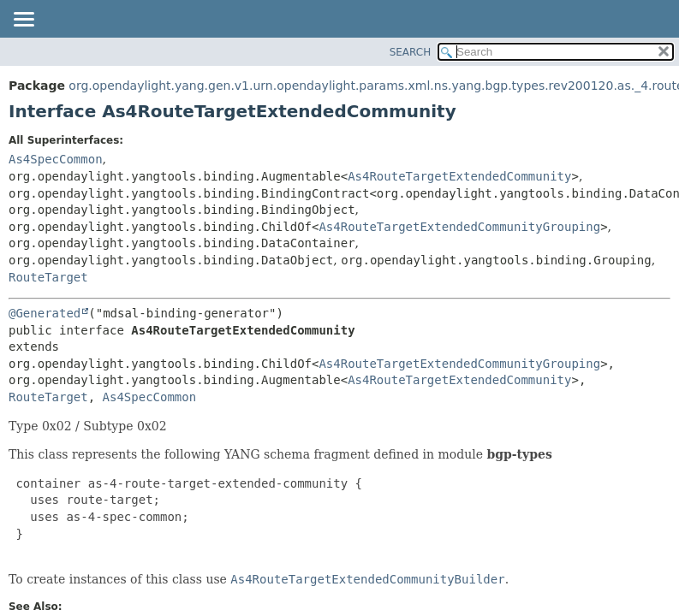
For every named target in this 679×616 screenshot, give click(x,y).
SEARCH (411, 52)
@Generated (45, 313)
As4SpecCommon (56, 159)
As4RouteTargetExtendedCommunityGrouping (459, 227)
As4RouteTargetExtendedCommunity (459, 176)
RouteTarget (48, 277)
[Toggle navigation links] (23, 21)
